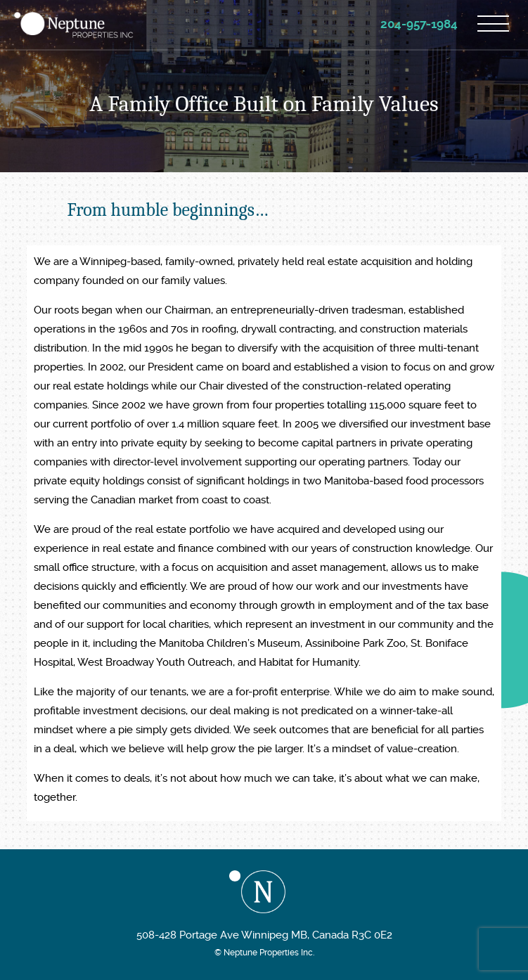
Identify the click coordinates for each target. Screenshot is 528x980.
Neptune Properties (74, 25)
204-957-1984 (419, 24)
